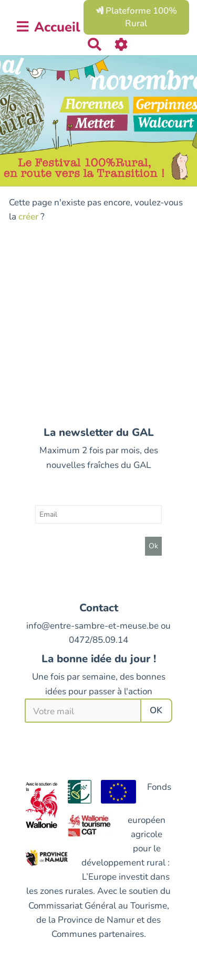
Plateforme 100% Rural (136, 17)
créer (28, 217)
